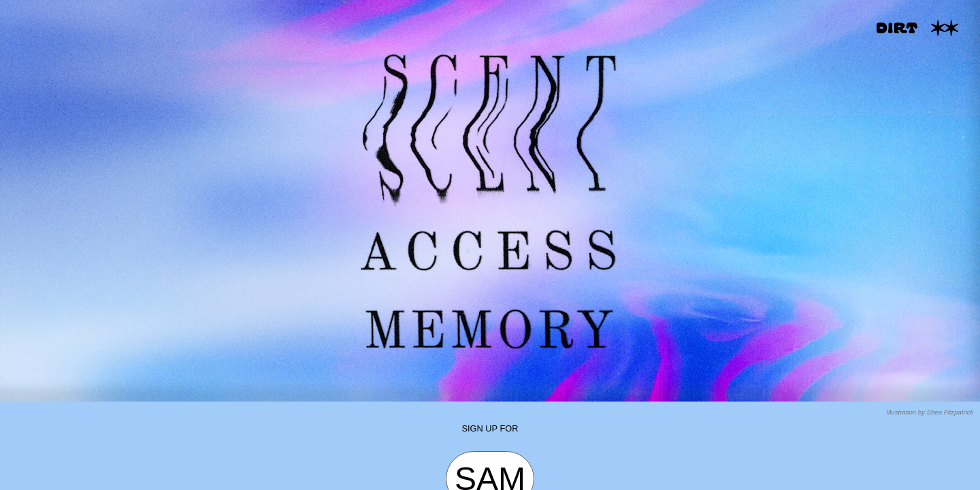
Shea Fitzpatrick (950, 412)
